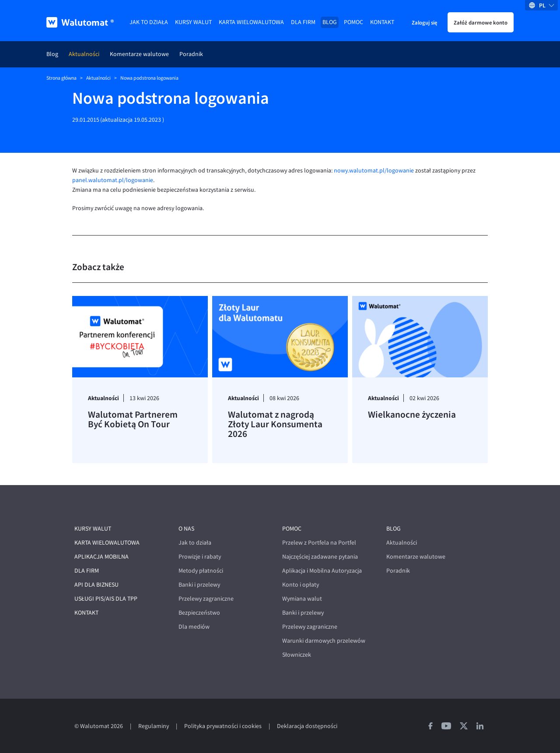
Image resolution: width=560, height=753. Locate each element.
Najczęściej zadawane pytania (320, 557)
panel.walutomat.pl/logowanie (113, 180)
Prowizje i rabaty (200, 557)
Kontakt (382, 22)
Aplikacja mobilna (101, 557)
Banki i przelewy (199, 585)
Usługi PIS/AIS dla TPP (106, 599)
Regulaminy (154, 726)
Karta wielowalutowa (251, 22)
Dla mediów (194, 627)
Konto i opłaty (301, 585)
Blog (330, 22)
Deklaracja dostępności (307, 726)
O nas (186, 529)
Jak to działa (149, 22)
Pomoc (353, 22)
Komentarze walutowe (139, 54)
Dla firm (303, 22)
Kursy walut (193, 22)
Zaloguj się (424, 22)
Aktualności (84, 54)
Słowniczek (297, 655)
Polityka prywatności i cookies (223, 726)
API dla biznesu (96, 585)
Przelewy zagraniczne (206, 599)
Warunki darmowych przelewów (324, 641)
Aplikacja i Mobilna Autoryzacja (322, 571)
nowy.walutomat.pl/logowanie (374, 171)
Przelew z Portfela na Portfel (319, 543)
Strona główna (61, 78)
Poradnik (191, 54)
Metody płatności (201, 571)
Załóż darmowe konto (481, 22)
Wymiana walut (302, 599)
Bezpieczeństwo (199, 613)
